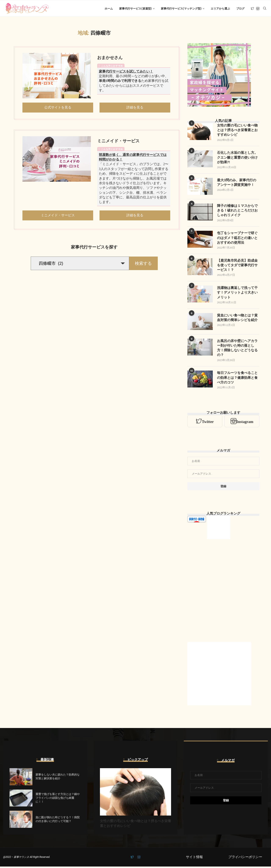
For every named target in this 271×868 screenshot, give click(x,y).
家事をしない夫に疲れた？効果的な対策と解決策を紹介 (58, 778)
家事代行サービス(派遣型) (135, 9)
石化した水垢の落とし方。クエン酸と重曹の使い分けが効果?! (237, 158)
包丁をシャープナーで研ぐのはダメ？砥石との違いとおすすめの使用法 (237, 239)
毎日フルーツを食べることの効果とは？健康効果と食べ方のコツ (237, 379)
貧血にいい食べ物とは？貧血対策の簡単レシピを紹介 (237, 319)
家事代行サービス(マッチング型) (181, 9)
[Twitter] (252, 9)
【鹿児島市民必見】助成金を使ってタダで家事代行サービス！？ (237, 266)
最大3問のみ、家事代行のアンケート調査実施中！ (237, 183)
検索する (143, 264)
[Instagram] (258, 9)
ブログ (240, 9)
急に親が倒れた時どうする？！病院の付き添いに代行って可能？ (58, 821)
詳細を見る (135, 108)
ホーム (109, 9)
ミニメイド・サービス (118, 141)
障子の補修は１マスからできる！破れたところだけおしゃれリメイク (237, 211)
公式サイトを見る (58, 108)
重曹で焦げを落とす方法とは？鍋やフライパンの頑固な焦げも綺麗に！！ (58, 799)
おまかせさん (110, 58)
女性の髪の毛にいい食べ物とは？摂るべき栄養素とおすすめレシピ (237, 131)
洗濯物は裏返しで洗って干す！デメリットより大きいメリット (237, 294)
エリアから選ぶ (220, 9)
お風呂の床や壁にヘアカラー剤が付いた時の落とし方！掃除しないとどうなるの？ (237, 349)
